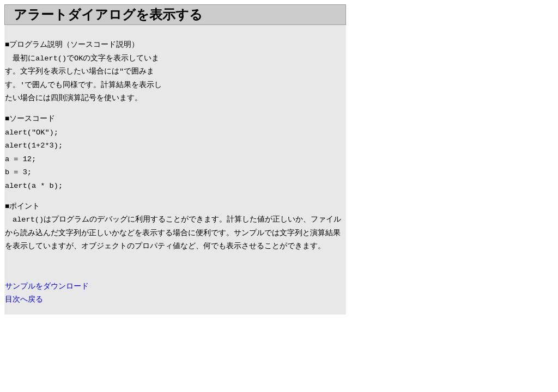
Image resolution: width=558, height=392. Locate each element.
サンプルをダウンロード (47, 287)
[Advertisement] (254, 102)
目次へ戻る (24, 300)
